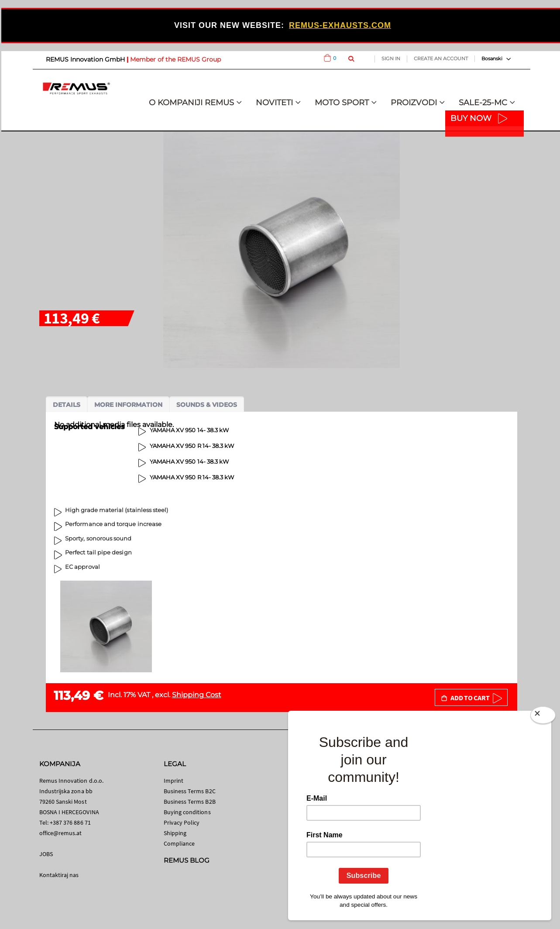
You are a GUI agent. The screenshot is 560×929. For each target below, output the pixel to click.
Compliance (179, 843)
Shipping (175, 833)
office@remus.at (61, 833)
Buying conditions (187, 812)
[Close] (543, 717)
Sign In (391, 58)
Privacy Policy (182, 822)
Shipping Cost (197, 695)
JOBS (46, 854)
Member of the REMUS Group (175, 59)
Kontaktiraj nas (59, 875)
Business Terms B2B (190, 802)
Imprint (173, 781)
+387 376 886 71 (70, 822)
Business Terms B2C (190, 791)
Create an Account (441, 58)
